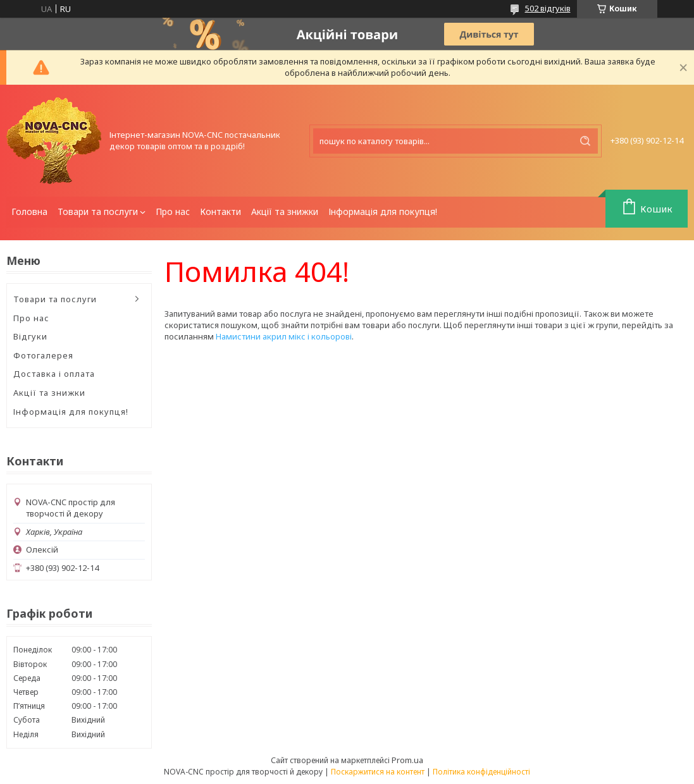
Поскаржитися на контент (378, 772)
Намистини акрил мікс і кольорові (284, 336)
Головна (29, 211)
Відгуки (30, 336)
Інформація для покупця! (383, 211)
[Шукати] (585, 141)
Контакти (220, 211)
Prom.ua (407, 760)
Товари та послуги (98, 211)
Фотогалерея (43, 355)
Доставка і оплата (54, 374)
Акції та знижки (285, 211)
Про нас (173, 211)
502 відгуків (548, 8)
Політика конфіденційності (481, 772)
